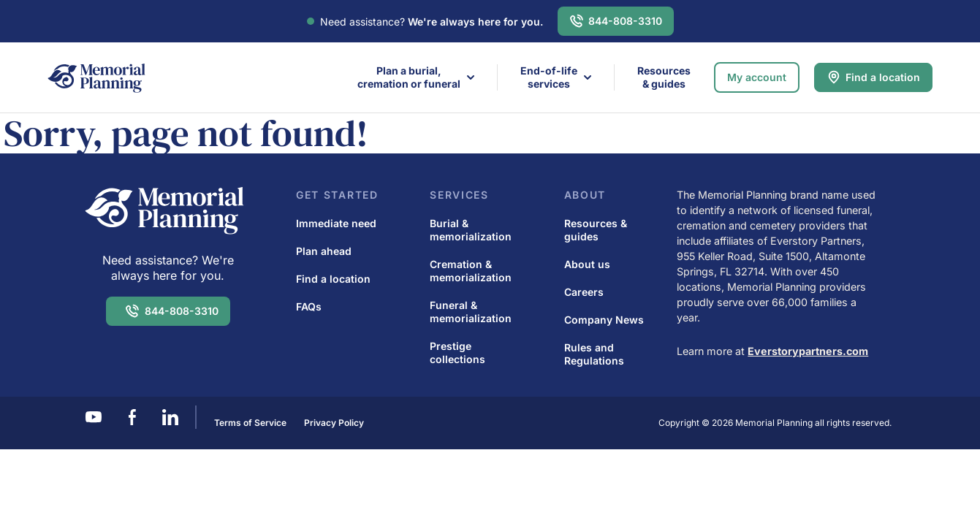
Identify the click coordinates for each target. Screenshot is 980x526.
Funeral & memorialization (471, 312)
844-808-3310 (625, 21)
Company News (604, 320)
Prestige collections (457, 352)
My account (757, 77)
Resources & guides (664, 77)
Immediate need (336, 223)
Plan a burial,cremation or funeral (409, 77)
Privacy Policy (334, 423)
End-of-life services (549, 77)
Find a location (883, 77)
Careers (584, 292)
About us (587, 264)
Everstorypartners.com (808, 351)
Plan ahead (324, 251)
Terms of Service (250, 423)
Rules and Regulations (594, 354)
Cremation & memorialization (471, 271)
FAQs (309, 306)
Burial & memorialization (471, 230)
